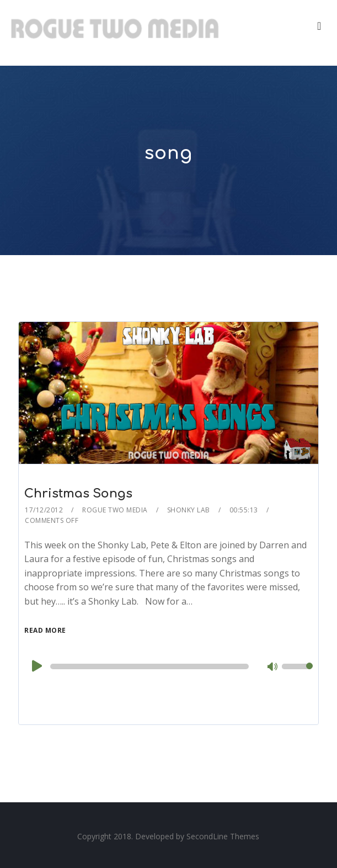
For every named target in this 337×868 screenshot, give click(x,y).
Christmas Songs (78, 494)
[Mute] (273, 668)
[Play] (36, 666)
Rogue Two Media (115, 510)
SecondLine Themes (223, 836)
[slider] (149, 666)
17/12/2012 (44, 510)
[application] (168, 666)
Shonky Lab (189, 510)
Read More (45, 630)
